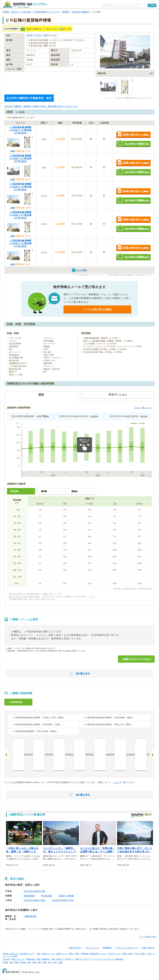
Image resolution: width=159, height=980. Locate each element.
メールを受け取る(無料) (97, 309)
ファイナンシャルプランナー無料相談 (107, 959)
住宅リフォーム (18, 959)
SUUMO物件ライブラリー (47, 12)
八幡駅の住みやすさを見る (136, 659)
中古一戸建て (140, 954)
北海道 (5, 962)
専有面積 (14, 491)
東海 (34, 962)
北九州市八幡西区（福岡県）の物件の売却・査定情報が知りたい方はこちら (41, 106)
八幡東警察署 (30, 916)
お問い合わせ (148, 948)
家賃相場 (85, 954)
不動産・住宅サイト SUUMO (17, 12)
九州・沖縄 (58, 962)
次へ (152, 755)
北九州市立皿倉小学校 (34, 900)
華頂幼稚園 (47, 896)
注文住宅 (6, 959)
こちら (116, 782)
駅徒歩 (75, 491)
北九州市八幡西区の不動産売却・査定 (29, 98)
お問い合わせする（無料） (133, 135)
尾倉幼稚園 (29, 896)
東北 (12, 962)
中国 (50, 962)
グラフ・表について (143, 408)
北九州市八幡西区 (81, 12)
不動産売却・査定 (33, 959)
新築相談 (46, 959)
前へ (7, 755)
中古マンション (115, 954)
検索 (153, 5)
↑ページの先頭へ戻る (148, 937)
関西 (39, 962)
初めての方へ (75, 948)
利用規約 (107, 948)
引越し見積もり (57, 959)
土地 (149, 954)
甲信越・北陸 (25, 962)
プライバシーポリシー (127, 948)
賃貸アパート (62, 954)
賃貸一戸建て (74, 954)
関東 (17, 962)
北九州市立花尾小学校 (63, 900)
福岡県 (66, 12)
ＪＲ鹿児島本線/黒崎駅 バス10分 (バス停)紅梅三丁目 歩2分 (20, 130)
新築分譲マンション (98, 954)
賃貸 (62, 29)
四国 (45, 962)
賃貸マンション (49, 954)
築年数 (44, 491)
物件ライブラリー (83, 959)
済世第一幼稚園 (66, 896)
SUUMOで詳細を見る (133, 144)
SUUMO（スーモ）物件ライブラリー (25, 5)
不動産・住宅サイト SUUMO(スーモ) (18, 954)
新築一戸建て (128, 954)
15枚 (12, 151)
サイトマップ (93, 948)
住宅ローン (70, 959)
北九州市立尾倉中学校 (34, 891)
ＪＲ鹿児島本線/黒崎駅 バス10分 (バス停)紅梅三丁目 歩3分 (20, 158)
